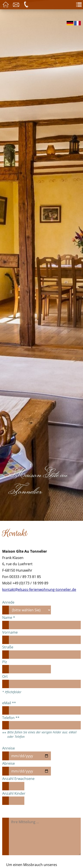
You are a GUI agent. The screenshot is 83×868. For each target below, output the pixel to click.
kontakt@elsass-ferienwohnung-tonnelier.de (39, 589)
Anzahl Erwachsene (18, 779)
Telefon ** (11, 718)
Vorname (10, 632)
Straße (8, 647)
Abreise (9, 763)
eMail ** (9, 703)
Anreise (9, 748)
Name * (9, 618)
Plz (5, 662)
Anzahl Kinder (14, 793)
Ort (5, 676)
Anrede (8, 602)
